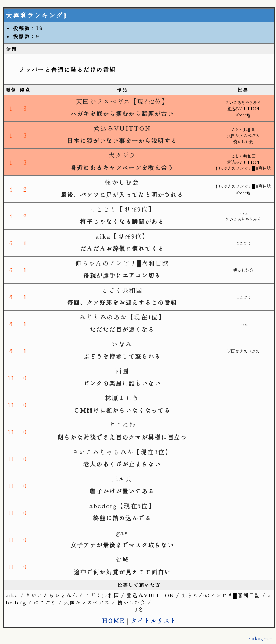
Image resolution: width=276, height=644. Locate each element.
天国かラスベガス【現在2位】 (122, 101)
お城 (122, 559)
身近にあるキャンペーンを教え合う (122, 167)
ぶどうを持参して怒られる (122, 356)
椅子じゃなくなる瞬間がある (122, 221)
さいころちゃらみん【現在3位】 (122, 452)
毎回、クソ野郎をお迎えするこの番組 (122, 302)
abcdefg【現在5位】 (122, 505)
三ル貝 (122, 479)
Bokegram (261, 638)
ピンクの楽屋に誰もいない (122, 383)
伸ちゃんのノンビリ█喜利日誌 (122, 263)
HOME (113, 621)
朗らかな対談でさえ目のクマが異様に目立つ (122, 437)
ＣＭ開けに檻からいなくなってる (122, 410)
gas (122, 532)
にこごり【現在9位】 (122, 209)
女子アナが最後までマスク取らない (122, 545)
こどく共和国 (122, 290)
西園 (122, 371)
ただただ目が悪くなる (122, 329)
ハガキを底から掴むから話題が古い (122, 114)
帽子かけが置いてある (122, 491)
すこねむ (122, 425)
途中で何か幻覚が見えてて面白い (122, 572)
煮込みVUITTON (122, 128)
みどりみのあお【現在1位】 (122, 317)
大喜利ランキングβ (36, 15)
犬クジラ (122, 155)
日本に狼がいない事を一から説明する (122, 141)
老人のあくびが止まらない (122, 464)
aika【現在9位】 (122, 236)
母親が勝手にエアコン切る (122, 275)
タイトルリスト (154, 621)
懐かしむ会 (122, 182)
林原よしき (122, 398)
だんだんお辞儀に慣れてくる (122, 248)
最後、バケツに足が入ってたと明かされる (122, 194)
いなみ (122, 344)
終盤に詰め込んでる (122, 518)
